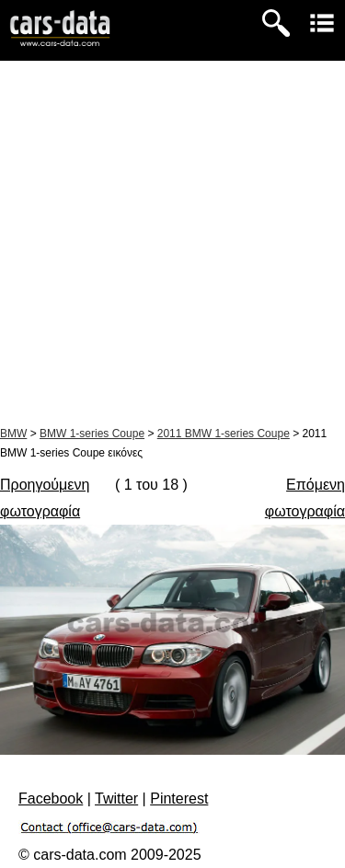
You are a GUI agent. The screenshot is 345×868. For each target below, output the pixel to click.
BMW (13, 434)
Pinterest (179, 799)
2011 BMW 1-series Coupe (224, 434)
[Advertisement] (172, 243)
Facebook (51, 799)
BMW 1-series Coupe (92, 434)
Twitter (116, 799)
